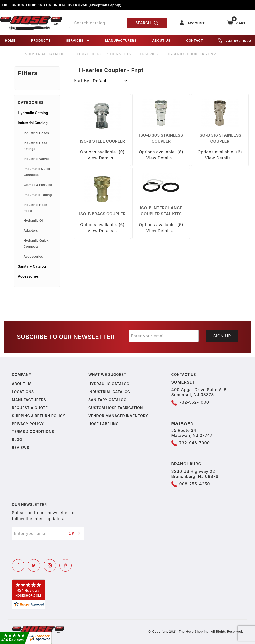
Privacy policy (28, 424)
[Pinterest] (65, 565)
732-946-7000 (195, 443)
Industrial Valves (37, 159)
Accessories (33, 256)
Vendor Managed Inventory (118, 416)
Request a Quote (30, 408)
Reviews (21, 448)
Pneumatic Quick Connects (37, 172)
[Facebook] (18, 565)
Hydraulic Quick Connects (36, 243)
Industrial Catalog (33, 123)
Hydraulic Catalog (33, 113)
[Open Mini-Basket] (237, 23)
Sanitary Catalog (32, 266)
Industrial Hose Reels (35, 208)
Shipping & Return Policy (39, 416)
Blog (17, 440)
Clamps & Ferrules (38, 185)
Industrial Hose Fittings (35, 146)
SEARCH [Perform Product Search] (147, 23)
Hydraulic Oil (34, 220)
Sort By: (82, 81)
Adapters (31, 230)
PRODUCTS (41, 40)
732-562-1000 (235, 41)
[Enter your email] (164, 336)
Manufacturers (29, 400)
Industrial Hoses (36, 133)
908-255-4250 (195, 484)
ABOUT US (161, 40)
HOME (10, 40)
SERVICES (78, 40)
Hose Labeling (103, 424)
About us (22, 384)
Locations (23, 392)
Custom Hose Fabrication (116, 408)
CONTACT (195, 40)
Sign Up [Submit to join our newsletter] (222, 336)
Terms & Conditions (33, 432)
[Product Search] (97, 23)
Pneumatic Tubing (38, 195)
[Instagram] (50, 565)
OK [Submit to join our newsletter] (74, 533)
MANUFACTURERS (121, 40)
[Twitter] (34, 565)
